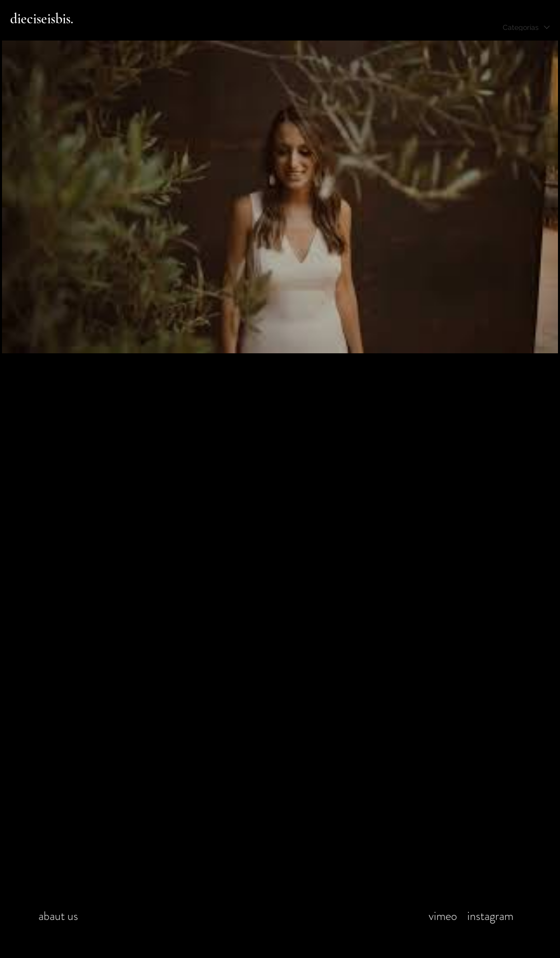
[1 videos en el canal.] (280, 197)
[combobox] (526, 27)
